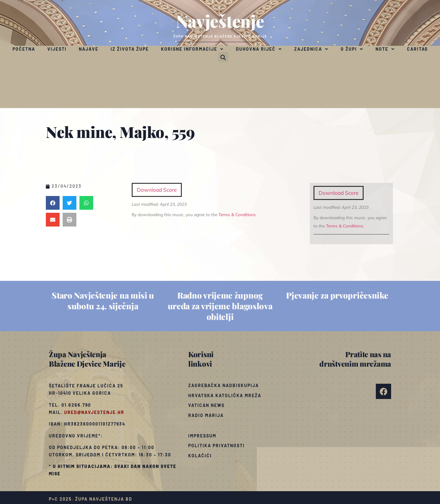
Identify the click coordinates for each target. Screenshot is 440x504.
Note (385, 49)
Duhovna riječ (259, 49)
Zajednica (311, 49)
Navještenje (220, 21)
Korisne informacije (192, 49)
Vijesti (57, 49)
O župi (352, 49)
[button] (223, 57)
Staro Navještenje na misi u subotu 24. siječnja (103, 301)
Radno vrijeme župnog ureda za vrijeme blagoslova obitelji (220, 306)
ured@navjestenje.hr (94, 412)
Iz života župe (130, 49)
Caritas (417, 49)
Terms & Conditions (345, 226)
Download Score (339, 193)
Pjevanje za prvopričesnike (337, 295)
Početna (24, 49)
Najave (89, 49)
